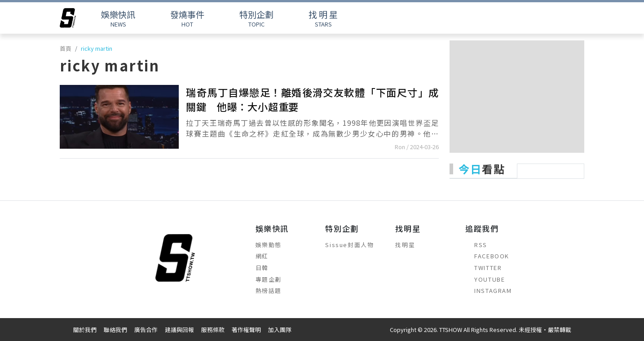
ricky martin (97, 48)
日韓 (262, 268)
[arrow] (68, 18)
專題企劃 (269, 279)
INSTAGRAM (488, 290)
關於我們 (85, 330)
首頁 (66, 48)
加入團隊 (280, 330)
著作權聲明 (246, 330)
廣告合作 (146, 330)
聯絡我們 (115, 330)
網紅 (262, 256)
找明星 (405, 245)
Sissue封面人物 (349, 245)
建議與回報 (179, 330)
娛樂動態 (269, 245)
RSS (476, 245)
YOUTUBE (485, 279)
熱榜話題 (269, 290)
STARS (323, 18)
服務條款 (213, 330)
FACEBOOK (487, 256)
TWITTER (483, 268)
